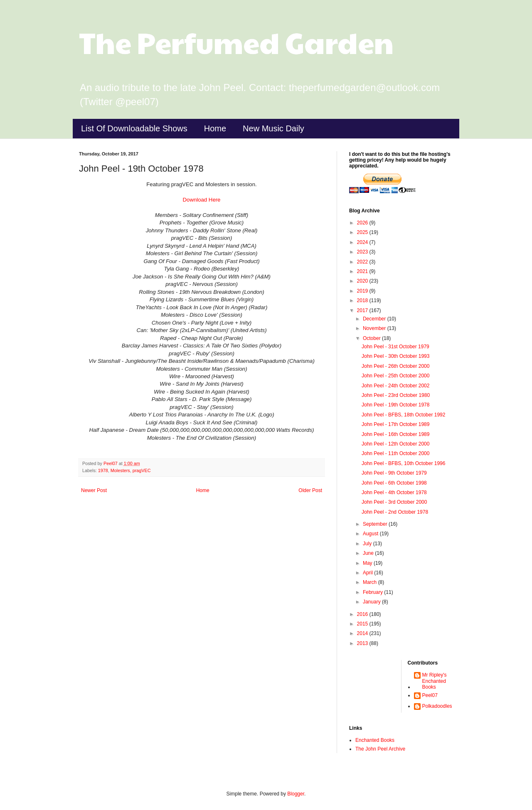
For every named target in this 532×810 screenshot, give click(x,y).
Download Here (202, 200)
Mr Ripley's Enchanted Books (435, 681)
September (376, 524)
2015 (363, 624)
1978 (103, 470)
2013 (363, 643)
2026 (363, 223)
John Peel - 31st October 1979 (395, 347)
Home (215, 128)
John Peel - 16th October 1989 (395, 434)
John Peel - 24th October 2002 (395, 386)
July (368, 544)
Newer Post (94, 490)
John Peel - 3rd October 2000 (394, 502)
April (368, 573)
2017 (363, 310)
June (369, 553)
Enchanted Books (375, 740)
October (372, 338)
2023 (363, 252)
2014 (363, 633)
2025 (363, 232)
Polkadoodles (437, 706)
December (375, 319)
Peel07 (430, 695)
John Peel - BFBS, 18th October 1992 (403, 415)
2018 (363, 300)
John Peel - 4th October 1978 (394, 492)
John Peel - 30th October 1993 (395, 356)
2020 (363, 281)
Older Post (310, 490)
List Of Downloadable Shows (134, 128)
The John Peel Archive (380, 749)
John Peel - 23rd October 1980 (396, 395)
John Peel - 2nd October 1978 (395, 512)
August (371, 534)
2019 (363, 291)
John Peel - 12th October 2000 (395, 444)
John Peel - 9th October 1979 (394, 473)
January (372, 602)
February (373, 592)
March (371, 582)
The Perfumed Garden (236, 42)
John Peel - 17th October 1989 (395, 424)
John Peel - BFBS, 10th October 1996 (403, 463)
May (368, 563)
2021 (363, 271)
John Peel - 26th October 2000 (395, 366)
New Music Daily (273, 128)
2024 (363, 242)
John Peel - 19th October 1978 (395, 405)
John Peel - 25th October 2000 (395, 376)
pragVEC (142, 470)
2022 (363, 262)
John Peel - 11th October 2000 (395, 453)
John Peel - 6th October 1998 (394, 483)
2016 (363, 614)
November (375, 328)
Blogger (296, 794)
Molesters (120, 470)
